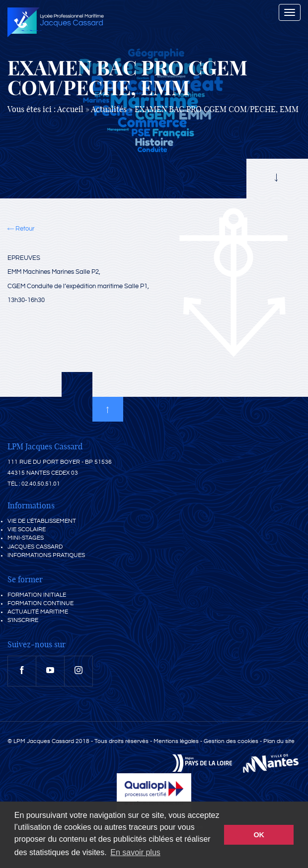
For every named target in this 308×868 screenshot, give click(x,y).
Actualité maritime (38, 612)
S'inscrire (23, 620)
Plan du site (279, 741)
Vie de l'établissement (42, 521)
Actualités (109, 110)
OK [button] (259, 835)
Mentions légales (176, 741)
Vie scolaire (27, 529)
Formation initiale (37, 595)
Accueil (70, 110)
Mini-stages (26, 538)
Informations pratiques (46, 555)
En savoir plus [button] (135, 852)
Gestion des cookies (231, 741)
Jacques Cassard (35, 547)
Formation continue (40, 603)
